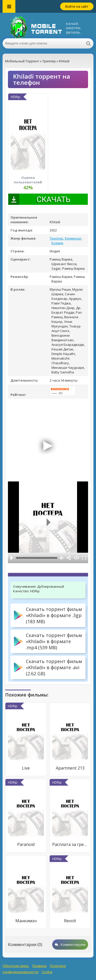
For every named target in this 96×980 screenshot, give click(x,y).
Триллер (56, 238)
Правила (39, 966)
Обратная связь (16, 966)
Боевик (57, 243)
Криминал (73, 238)
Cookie (47, 972)
